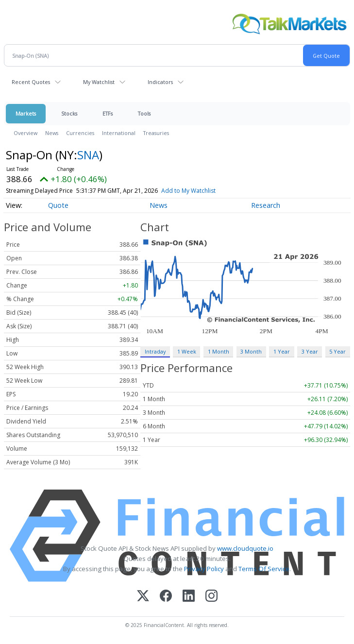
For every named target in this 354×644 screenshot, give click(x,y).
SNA (88, 155)
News (52, 133)
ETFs (108, 113)
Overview (25, 133)
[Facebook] (166, 597)
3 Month (251, 351)
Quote (58, 205)
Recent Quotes (31, 82)
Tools (144, 113)
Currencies (80, 133)
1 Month (219, 351)
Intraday (155, 351)
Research (266, 205)
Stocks (69, 113)
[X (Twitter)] (143, 597)
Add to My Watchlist (206, 191)
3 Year (310, 351)
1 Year (282, 351)
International (119, 133)
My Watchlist (99, 82)
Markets (26, 113)
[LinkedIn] (189, 597)
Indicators (160, 82)
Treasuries (156, 133)
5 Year (337, 351)
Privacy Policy (204, 569)
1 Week (187, 351)
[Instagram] (211, 597)
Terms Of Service (264, 569)
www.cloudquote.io (245, 548)
